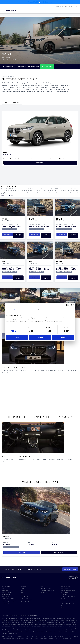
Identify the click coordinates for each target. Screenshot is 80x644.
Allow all (63, 337)
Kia (22, 592)
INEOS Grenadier (25, 598)
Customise (40, 337)
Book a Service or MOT (46, 589)
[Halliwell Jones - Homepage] (11, 11)
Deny (17, 337)
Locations (57, 6)
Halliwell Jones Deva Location (8, 602)
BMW (7, 15)
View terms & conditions (7, 195)
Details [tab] (40, 310)
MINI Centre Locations (6, 594)
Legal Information (65, 589)
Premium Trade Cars (26, 602)
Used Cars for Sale (6, 604)
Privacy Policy (64, 594)
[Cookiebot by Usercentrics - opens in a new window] (67, 305)
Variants (6, 102)
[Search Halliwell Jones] (71, 11)
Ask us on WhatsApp (47, 66)
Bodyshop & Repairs (46, 592)
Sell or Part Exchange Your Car (48, 591)
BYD (22, 594)
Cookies (62, 608)
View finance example (18, 235)
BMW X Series (19, 15)
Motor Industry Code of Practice (68, 591)
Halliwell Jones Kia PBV (26, 600)
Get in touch (75, 6)
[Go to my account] (73, 11)
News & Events (68, 6)
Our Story (4, 589)
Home (3, 15)
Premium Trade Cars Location (8, 598)
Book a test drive (8, 66)
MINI (22, 591)
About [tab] (63, 310)
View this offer (7, 235)
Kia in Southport (5, 596)
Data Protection (64, 592)
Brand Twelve (34, 615)
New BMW (12, 15)
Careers (62, 6)
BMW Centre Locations (7, 592)
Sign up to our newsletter (70, 569)
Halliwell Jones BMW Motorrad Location (10, 600)
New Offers (16, 102)
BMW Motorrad (25, 596)
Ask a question (21, 66)
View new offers (33, 66)
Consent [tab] (17, 310)
